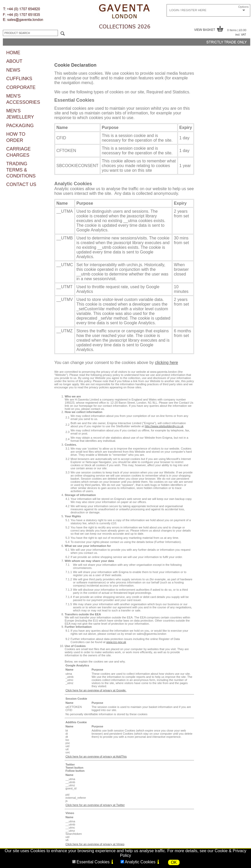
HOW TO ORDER (16, 137)
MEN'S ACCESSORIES (23, 99)
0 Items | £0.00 (237, 30)
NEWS (13, 70)
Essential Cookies (93, 862)
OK (174, 862)
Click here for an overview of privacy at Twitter (95, 805)
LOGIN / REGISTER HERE (188, 10)
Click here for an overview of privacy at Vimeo (95, 844)
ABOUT (14, 61)
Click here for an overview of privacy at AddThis (96, 756)
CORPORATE (21, 87)
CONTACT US (21, 184)
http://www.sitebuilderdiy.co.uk (164, 426)
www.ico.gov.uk (116, 642)
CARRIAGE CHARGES (18, 152)
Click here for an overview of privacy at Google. (96, 690)
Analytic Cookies (140, 862)
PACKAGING (20, 126)
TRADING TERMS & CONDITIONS (21, 170)
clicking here (166, 363)
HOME (13, 53)
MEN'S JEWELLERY (20, 114)
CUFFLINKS (19, 79)
